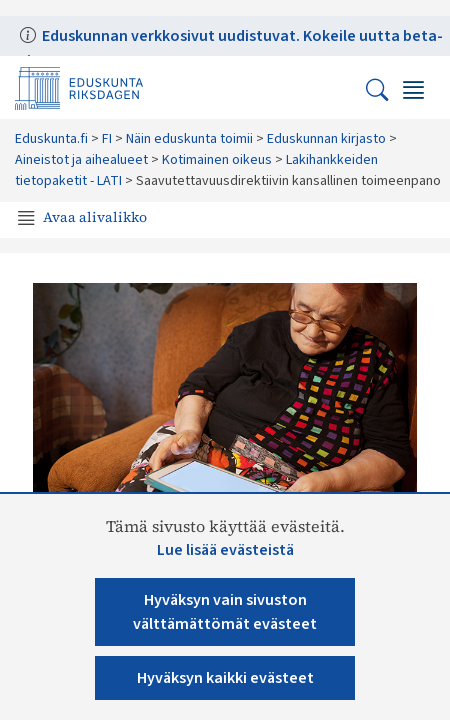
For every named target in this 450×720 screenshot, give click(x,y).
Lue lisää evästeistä (225, 550)
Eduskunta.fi (51, 139)
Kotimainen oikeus (217, 160)
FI (107, 139)
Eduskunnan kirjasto (326, 139)
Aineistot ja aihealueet (81, 160)
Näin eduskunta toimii (189, 139)
